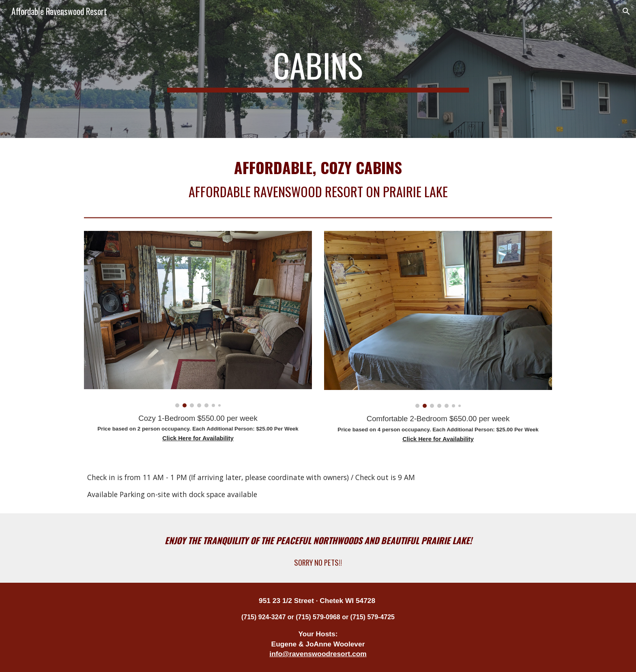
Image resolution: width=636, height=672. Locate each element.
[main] (318, 69)
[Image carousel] (198, 319)
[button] (626, 11)
